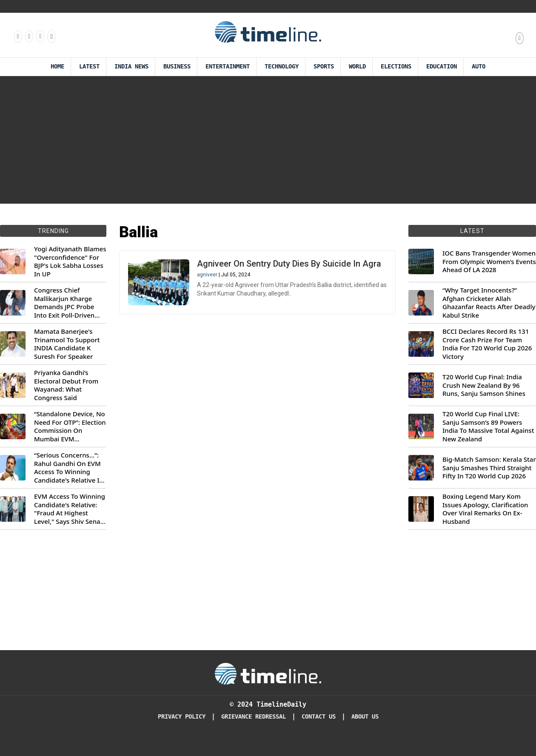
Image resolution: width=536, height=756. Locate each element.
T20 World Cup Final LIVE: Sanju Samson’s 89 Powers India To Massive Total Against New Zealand (488, 426)
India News (131, 67)
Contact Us (319, 717)
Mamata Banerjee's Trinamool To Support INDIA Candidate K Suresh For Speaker (67, 344)
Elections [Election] (396, 67)
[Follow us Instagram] (29, 36)
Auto (479, 67)
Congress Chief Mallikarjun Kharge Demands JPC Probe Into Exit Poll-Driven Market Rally (64, 303)
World (357, 67)
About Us (365, 717)
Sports (324, 67)
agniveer (207, 275)
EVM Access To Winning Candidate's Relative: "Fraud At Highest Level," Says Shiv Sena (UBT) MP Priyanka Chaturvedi (70, 509)
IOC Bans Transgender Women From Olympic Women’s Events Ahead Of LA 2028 (489, 261)
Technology (282, 67)
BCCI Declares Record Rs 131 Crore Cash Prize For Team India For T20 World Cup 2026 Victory (487, 344)
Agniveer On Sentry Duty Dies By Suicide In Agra (289, 264)
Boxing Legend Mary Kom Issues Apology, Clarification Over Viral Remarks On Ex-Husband (485, 509)
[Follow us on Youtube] (51, 36)
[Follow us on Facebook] (17, 36)
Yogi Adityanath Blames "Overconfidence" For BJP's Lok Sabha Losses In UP (70, 261)
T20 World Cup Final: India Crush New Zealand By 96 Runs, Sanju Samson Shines (484, 385)
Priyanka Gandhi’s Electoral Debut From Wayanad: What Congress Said (66, 385)
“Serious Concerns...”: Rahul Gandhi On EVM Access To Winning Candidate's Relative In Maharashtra (69, 468)
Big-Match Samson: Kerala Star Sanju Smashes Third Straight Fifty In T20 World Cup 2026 (489, 468)
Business (177, 67)
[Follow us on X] (40, 36)
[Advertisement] (268, 140)
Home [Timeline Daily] (57, 67)
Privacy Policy (182, 717)
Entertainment (228, 67)
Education (442, 67)
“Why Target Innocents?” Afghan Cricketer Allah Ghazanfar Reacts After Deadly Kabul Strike (489, 303)
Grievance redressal (254, 717)
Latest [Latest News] (89, 67)
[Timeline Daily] (268, 673)
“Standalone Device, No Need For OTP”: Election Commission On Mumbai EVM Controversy (70, 426)
